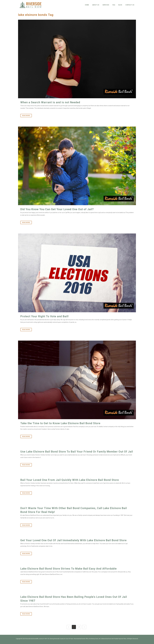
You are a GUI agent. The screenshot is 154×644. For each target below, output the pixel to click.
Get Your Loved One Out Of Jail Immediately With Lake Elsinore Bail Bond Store (73, 540)
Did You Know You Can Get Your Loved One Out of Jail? (57, 209)
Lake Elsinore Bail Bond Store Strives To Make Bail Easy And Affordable (69, 569)
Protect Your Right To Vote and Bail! (44, 316)
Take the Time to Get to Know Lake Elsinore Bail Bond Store (60, 423)
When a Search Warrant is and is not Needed (50, 102)
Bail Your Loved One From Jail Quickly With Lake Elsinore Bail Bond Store (70, 480)
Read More (26, 116)
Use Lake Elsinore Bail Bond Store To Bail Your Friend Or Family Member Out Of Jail (77, 452)
